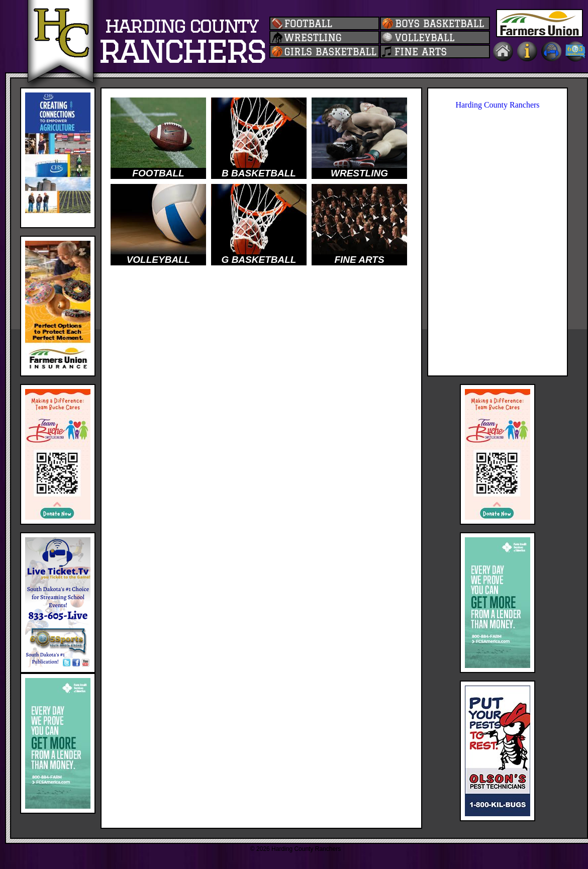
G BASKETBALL (259, 260)
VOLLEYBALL (159, 260)
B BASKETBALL (259, 173)
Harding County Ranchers (497, 105)
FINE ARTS (359, 260)
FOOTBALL (158, 173)
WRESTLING (359, 173)
